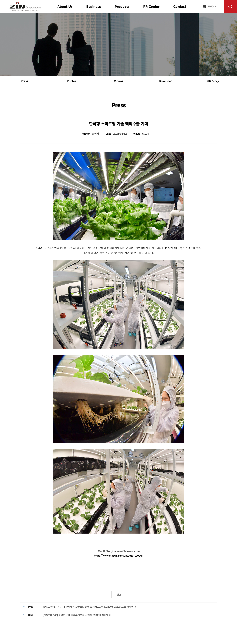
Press (24, 81)
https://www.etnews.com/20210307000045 (118, 556)
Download (166, 81)
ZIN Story (213, 81)
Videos (118, 81)
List (119, 594)
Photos (72, 81)
